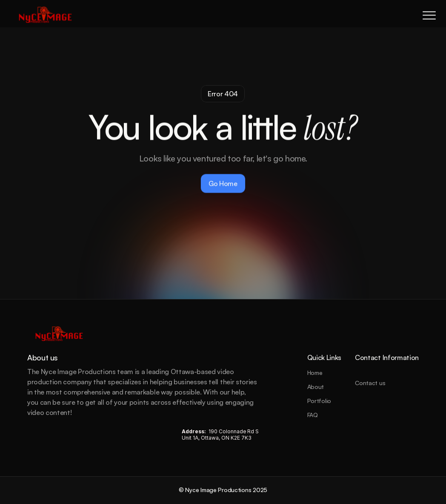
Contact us (370, 383)
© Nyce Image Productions (216, 490)
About (316, 387)
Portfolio (319, 401)
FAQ (313, 415)
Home (315, 373)
